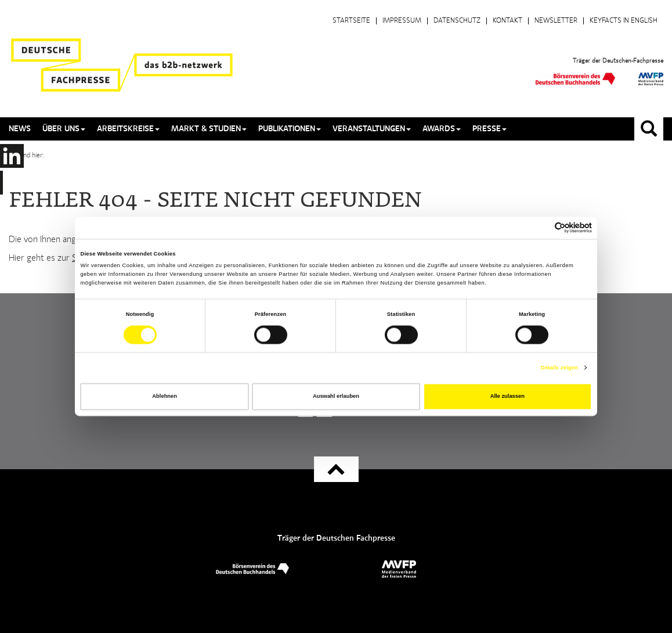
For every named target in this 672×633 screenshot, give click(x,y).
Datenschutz (457, 21)
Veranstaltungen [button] (372, 129)
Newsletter (556, 21)
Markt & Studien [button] (209, 129)
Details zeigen (559, 368)
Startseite (351, 21)
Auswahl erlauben (336, 397)
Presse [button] (489, 129)
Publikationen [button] (290, 129)
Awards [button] (442, 129)
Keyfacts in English (624, 21)
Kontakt (507, 21)
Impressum (402, 21)
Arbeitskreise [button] (128, 129)
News (20, 129)
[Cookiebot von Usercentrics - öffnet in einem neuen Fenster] (541, 228)
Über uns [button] (64, 129)
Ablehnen (165, 397)
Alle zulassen (507, 397)
